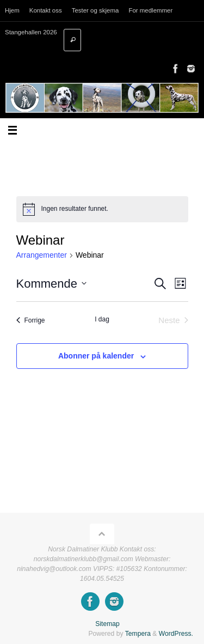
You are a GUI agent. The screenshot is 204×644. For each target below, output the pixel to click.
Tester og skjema (95, 10)
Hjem (12, 10)
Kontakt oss (46, 10)
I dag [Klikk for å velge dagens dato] (102, 319)
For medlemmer (150, 10)
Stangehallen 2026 (31, 32)
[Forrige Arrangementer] (31, 321)
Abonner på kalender (96, 356)
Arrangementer (42, 255)
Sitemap (107, 624)
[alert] (102, 209)
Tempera (138, 634)
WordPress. (176, 634)
